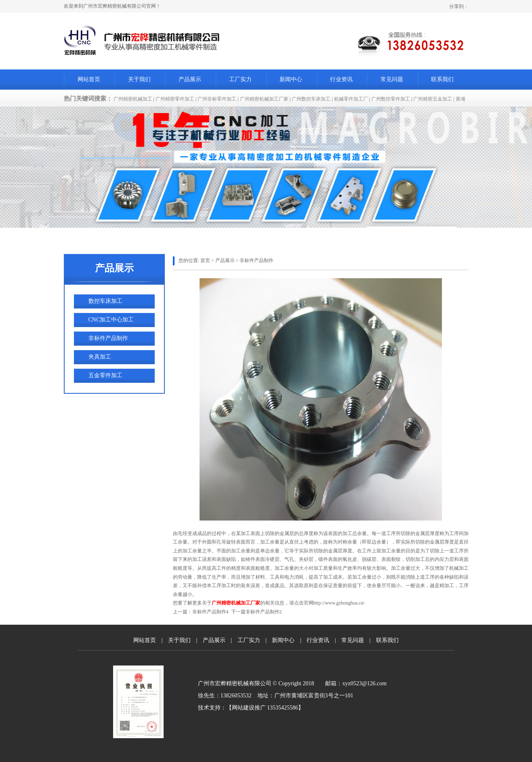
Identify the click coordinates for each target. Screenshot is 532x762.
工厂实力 (240, 79)
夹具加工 (100, 357)
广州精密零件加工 (175, 99)
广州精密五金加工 (433, 99)
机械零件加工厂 (351, 99)
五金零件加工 (105, 375)
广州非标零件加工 (217, 99)
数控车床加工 (105, 301)
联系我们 (442, 79)
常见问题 (392, 79)
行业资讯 (341, 79)
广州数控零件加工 (391, 99)
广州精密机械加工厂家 (264, 99)
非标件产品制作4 (210, 612)
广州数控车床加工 (311, 99)
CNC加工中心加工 (111, 320)
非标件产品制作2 (264, 612)
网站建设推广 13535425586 (265, 708)
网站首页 (89, 79)
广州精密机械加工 (133, 99)
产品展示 (190, 79)
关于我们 (139, 79)
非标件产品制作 (108, 338)
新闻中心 (291, 79)
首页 (205, 260)
